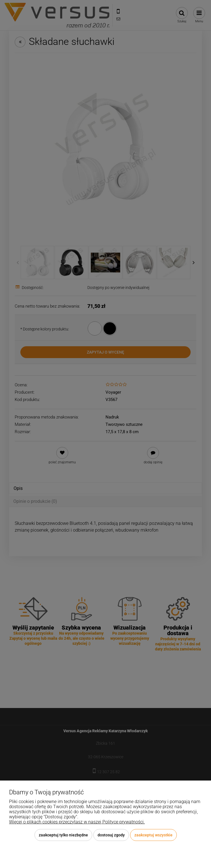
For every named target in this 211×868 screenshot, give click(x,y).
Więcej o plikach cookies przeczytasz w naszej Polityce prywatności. (77, 822)
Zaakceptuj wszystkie (153, 835)
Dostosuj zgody (111, 835)
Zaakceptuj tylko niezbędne (63, 835)
